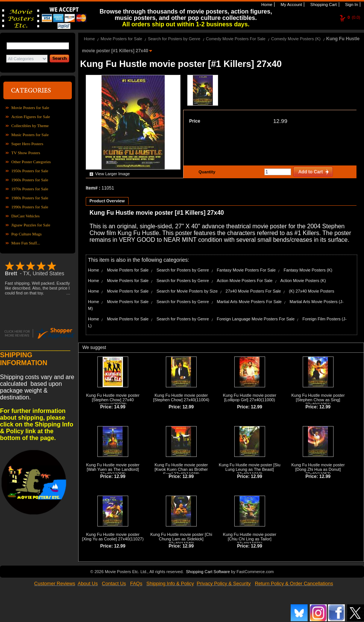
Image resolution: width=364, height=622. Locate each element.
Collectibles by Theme (30, 126)
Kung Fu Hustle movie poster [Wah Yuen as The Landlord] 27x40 (113, 469)
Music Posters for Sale (30, 135)
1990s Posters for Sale (30, 207)
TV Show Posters (26, 153)
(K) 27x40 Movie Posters (311, 291)
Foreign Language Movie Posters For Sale (256, 319)
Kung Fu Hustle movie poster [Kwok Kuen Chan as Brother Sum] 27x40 (181, 469)
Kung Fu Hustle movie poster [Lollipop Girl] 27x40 (250, 397)
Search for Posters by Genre (174, 39)
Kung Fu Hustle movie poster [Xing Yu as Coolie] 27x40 (111, 537)
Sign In (351, 5)
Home (266, 5)
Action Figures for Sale (31, 117)
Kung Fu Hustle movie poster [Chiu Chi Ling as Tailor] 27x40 (250, 539)
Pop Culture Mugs (27, 234)
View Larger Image (112, 174)
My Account (291, 5)
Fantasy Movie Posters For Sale (246, 270)
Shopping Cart (323, 5)
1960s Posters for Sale (30, 180)
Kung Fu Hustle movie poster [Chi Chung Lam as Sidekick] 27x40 (181, 539)
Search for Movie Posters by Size (187, 291)
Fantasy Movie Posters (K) (308, 270)
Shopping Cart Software (208, 572)
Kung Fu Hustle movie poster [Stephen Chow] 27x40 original (113, 400)
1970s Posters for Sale (30, 189)
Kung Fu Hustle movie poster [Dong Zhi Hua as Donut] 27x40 (318, 469)
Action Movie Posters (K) (303, 281)
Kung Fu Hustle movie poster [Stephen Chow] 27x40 (180, 397)
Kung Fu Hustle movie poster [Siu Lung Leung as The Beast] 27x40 (250, 469)
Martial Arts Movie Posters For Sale (249, 302)
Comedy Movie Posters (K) (296, 39)
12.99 (280, 121)
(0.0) (354, 17)
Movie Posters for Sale (30, 108)
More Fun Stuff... (26, 243)
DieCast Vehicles (25, 216)
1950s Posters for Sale (30, 171)
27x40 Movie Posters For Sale (253, 291)
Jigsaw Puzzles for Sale (31, 225)
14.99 (120, 407)
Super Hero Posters (27, 144)
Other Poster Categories (31, 162)
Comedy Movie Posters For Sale (236, 39)
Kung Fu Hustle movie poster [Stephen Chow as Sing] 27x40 (318, 400)
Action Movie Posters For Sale (245, 281)
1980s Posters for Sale (30, 198)
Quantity (206, 172)
